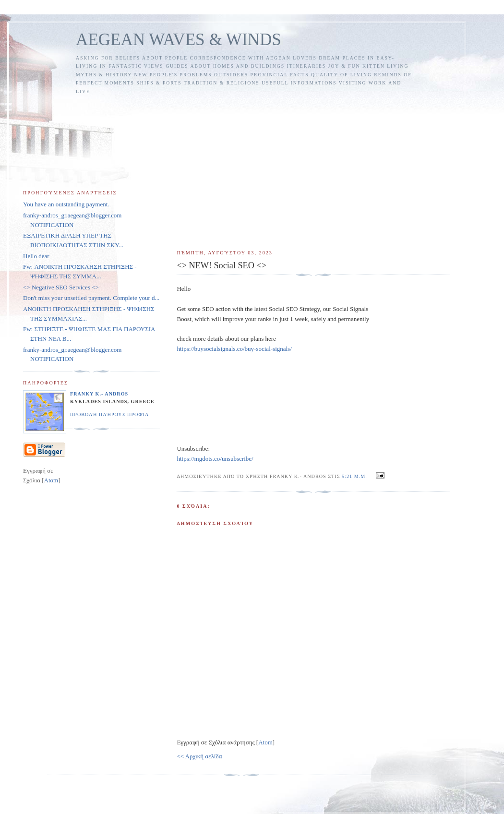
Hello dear (36, 256)
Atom (265, 742)
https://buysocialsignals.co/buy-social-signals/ (234, 349)
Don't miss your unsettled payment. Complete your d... (91, 298)
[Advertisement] (313, 168)
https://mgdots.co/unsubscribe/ (215, 459)
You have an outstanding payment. (66, 204)
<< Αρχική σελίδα (199, 756)
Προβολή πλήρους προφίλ (109, 414)
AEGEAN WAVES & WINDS (179, 40)
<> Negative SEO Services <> (61, 287)
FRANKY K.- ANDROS (99, 394)
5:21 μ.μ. (355, 476)
